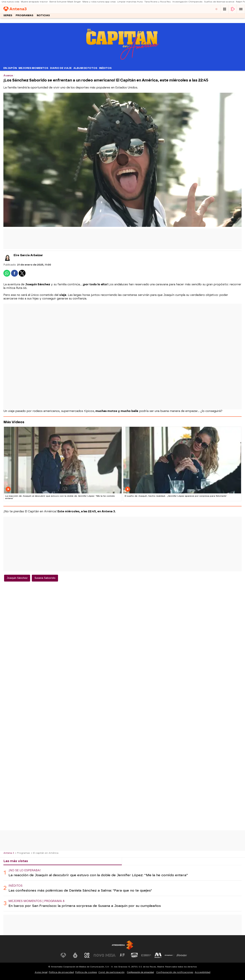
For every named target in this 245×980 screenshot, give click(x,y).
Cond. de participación (111, 972)
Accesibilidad (202, 972)
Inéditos (105, 68)
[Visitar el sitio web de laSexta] (75, 955)
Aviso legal (41, 972)
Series (8, 16)
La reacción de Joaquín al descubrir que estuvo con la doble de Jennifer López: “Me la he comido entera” (98, 875)
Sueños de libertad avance (219, 3)
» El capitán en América (45, 853)
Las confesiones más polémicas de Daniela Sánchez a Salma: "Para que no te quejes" (80, 890)
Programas (24, 16)
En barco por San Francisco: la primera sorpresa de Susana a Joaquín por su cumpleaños (85, 906)
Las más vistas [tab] (16, 861)
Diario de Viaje (61, 68)
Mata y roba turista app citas (99, 3)
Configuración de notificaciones (175, 972)
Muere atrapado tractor (34, 3)
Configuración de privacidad (140, 972)
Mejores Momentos (33, 68)
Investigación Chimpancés (187, 3)
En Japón (10, 68)
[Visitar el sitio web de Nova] (99, 955)
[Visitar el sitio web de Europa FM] (146, 955)
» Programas (22, 853)
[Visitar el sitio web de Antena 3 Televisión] (63, 955)
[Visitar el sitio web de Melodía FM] (158, 955)
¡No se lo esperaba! (25, 870)
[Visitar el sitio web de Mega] (111, 955)
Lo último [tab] (132, 861)
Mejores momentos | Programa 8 (36, 901)
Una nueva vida (10, 3)
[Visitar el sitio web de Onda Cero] (134, 955)
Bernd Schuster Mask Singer (65, 3)
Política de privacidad (61, 972)
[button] (241, 10)
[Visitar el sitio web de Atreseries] (122, 955)
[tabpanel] (122, 888)
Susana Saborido (45, 578)
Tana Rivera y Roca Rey (158, 3)
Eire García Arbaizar (28, 255)
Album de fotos (85, 68)
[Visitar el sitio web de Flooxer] (182, 955)
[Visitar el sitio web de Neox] (87, 955)
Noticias (43, 16)
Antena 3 (9, 853)
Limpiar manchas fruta (130, 3)
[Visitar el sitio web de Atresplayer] (170, 955)
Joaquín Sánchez (17, 578)
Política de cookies (86, 972)
